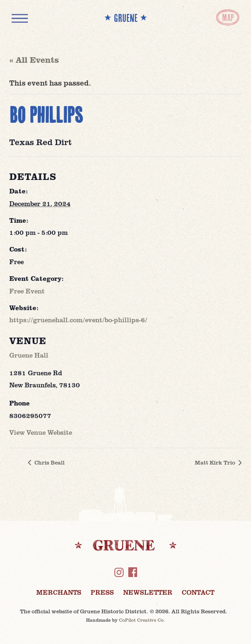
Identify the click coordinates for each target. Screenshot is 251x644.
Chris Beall (49, 462)
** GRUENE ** (126, 18)
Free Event (27, 291)
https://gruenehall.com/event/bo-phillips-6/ (78, 320)
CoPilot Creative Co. (142, 620)
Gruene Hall (29, 355)
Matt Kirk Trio (216, 462)
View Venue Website (41, 432)
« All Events (34, 60)
